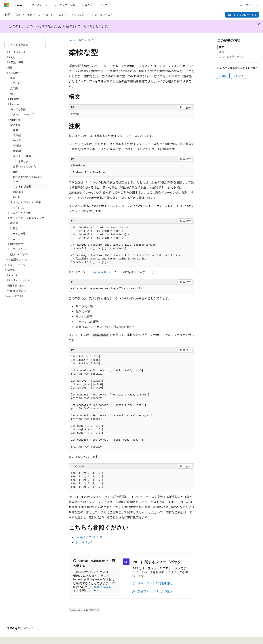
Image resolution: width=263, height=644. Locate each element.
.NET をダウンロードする (242, 15)
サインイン (252, 5)
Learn (72, 40)
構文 (222, 47)
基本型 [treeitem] (17, 135)
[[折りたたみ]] (45, 37)
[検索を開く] (241, 5)
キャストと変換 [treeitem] (22, 156)
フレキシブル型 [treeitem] (22, 186)
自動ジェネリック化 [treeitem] (25, 166)
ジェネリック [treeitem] (21, 161)
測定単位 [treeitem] (18, 192)
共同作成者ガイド (94, 589)
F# (89, 40)
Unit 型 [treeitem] (17, 140)
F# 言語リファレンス (89, 537)
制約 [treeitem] (16, 172)
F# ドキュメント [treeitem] (17, 52)
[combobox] (25, 45)
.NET (81, 40)
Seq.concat (97, 272)
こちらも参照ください (232, 57)
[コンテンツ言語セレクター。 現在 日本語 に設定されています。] (12, 639)
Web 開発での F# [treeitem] (17, 291)
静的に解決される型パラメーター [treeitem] (30, 179)
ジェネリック (84, 542)
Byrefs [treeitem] (17, 197)
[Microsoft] (7, 5)
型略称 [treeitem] (17, 151)
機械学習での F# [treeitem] (17, 286)
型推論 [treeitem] (17, 146)
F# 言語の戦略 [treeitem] (15, 62)
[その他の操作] (191, 40)
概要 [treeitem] (13, 78)
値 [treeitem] (12, 93)
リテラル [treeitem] (15, 83)
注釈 (222, 52)
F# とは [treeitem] (12, 57)
